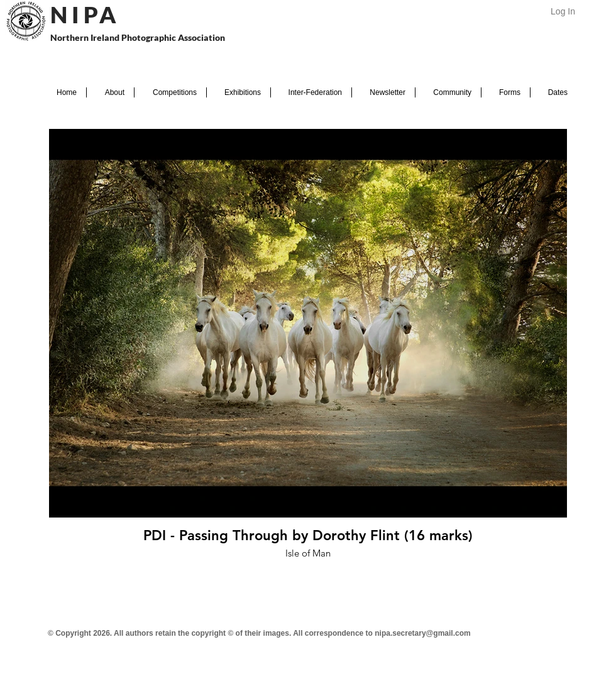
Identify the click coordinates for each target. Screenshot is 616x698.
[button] (110, 92)
